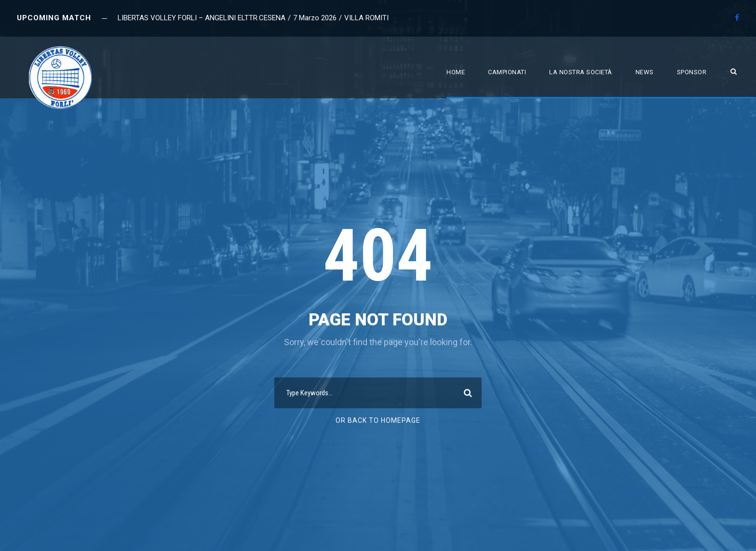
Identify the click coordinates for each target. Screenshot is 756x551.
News (645, 72)
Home (456, 72)
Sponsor (692, 72)
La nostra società (581, 72)
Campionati (507, 72)
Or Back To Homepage (378, 420)
